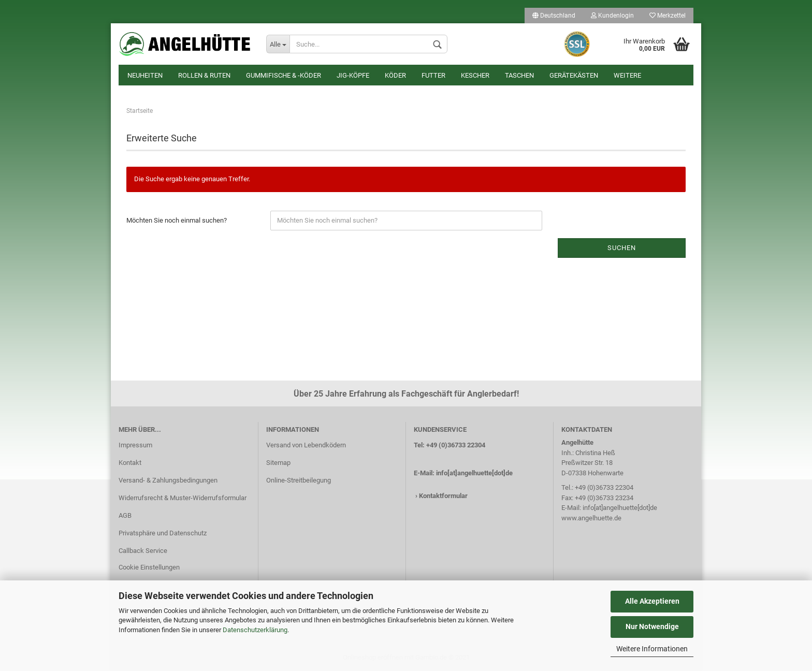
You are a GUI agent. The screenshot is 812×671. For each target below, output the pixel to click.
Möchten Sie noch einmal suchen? (177, 220)
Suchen (622, 248)
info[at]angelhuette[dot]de (474, 473)
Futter (433, 75)
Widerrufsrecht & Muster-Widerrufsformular (183, 498)
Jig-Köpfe (353, 75)
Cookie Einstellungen (149, 567)
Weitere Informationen (652, 649)
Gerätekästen (574, 75)
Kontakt (130, 463)
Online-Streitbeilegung (299, 480)
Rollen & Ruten (204, 75)
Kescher (475, 75)
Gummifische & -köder (284, 75)
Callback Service (143, 551)
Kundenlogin (612, 16)
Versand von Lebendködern (306, 445)
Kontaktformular (443, 496)
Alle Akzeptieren (652, 601)
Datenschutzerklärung (255, 630)
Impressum (135, 445)
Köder (395, 75)
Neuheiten (145, 75)
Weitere (627, 75)
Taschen (519, 75)
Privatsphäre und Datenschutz (163, 533)
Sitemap (278, 463)
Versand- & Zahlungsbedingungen (168, 480)
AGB (125, 515)
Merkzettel (668, 16)
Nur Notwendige (652, 626)
